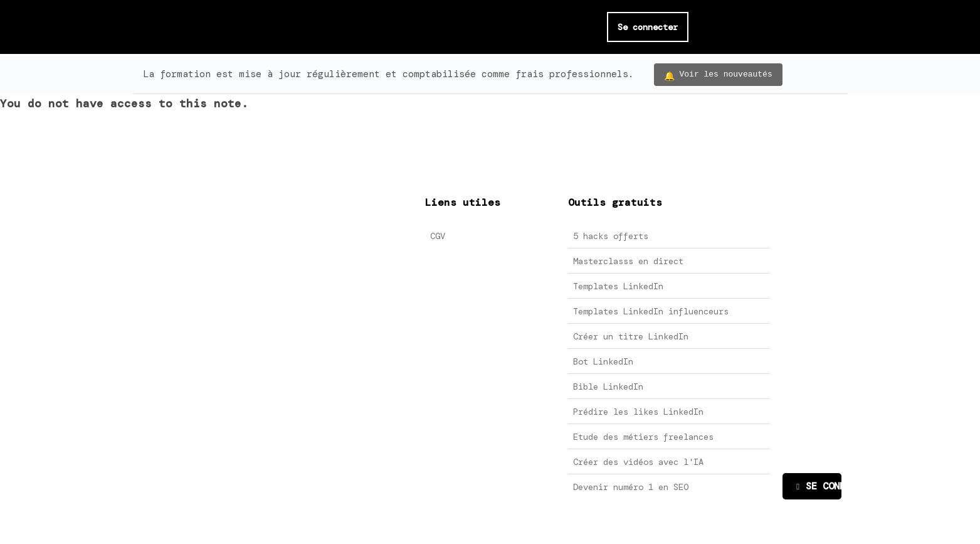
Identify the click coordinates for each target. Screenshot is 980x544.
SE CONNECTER (819, 486)
